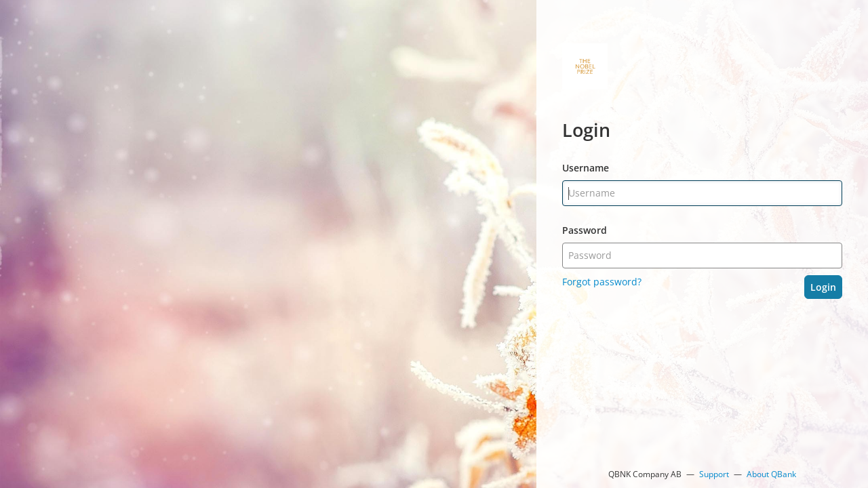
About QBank (771, 474)
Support (714, 474)
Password (585, 230)
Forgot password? (602, 282)
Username (586, 168)
